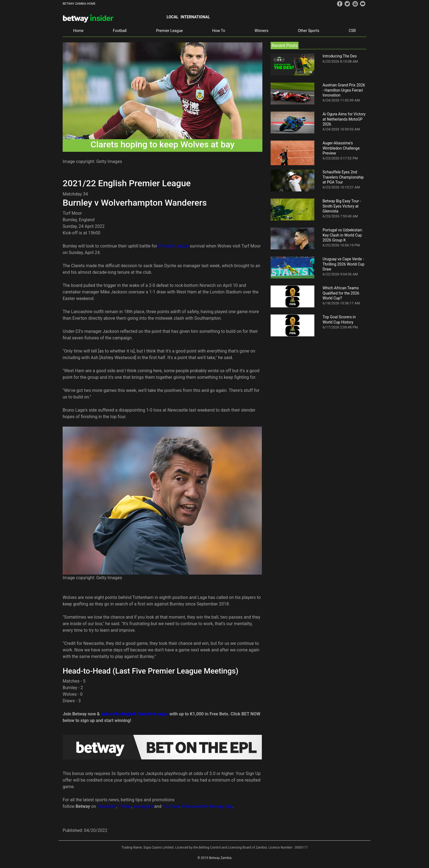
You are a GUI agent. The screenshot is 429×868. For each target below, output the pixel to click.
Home (78, 31)
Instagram (143, 806)
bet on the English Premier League (135, 714)
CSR (352, 31)
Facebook (107, 806)
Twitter (125, 806)
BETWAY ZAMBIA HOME (79, 4)
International (195, 17)
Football (120, 31)
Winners (261, 31)
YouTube (171, 806)
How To (219, 31)
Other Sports (308, 31)
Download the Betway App (207, 806)
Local (173, 17)
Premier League (169, 31)
